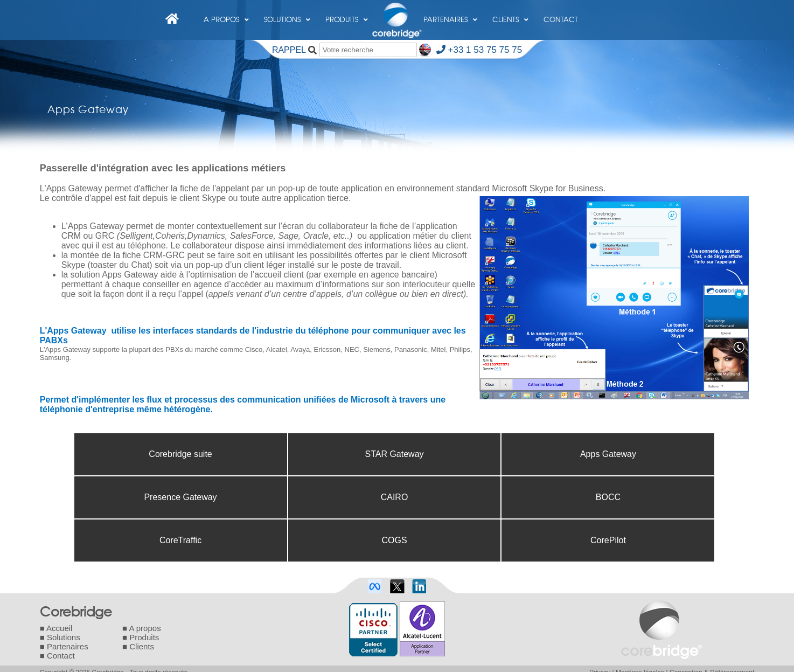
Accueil (59, 628)
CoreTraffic (180, 540)
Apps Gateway (608, 454)
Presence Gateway (180, 497)
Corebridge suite (180, 454)
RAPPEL (289, 50)
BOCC (608, 497)
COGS (394, 540)
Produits (347, 13)
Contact (561, 19)
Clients (510, 13)
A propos (226, 13)
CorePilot (608, 540)
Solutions (287, 13)
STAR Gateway (394, 454)
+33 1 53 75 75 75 (479, 50)
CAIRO (395, 497)
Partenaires (450, 13)
